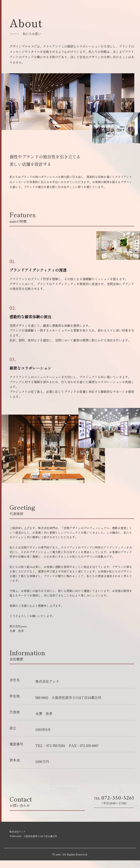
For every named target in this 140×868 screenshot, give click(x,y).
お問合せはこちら (110, 813)
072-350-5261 (114, 798)
